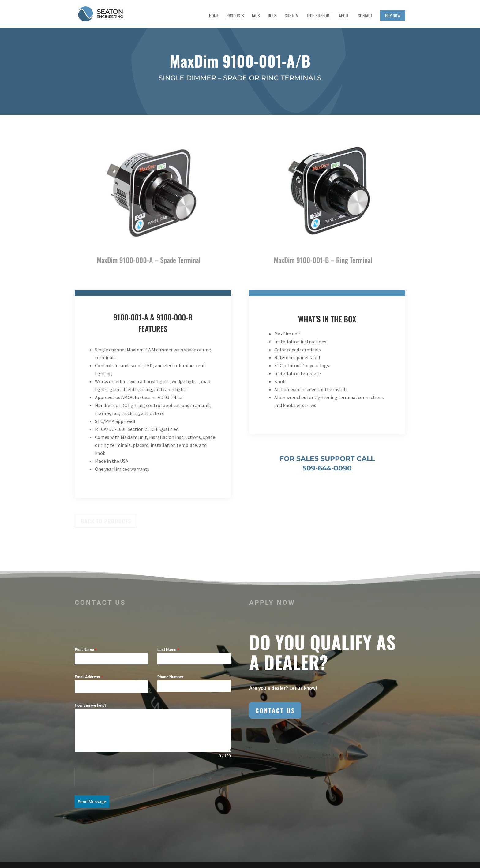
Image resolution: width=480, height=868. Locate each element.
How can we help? (90, 705)
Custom (292, 16)
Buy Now (393, 15)
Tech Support (319, 16)
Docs (272, 16)
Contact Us (275, 710)
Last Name (168, 650)
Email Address (89, 677)
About (344, 16)
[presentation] (114, 777)
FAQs (256, 16)
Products (235, 16)
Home (214, 16)
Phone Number (170, 677)
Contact (365, 16)
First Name (86, 650)
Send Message (92, 802)
